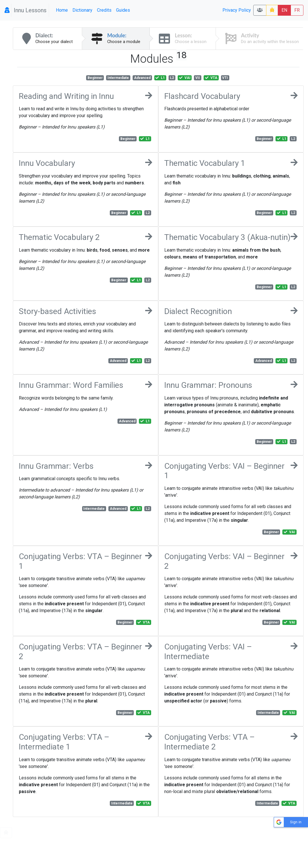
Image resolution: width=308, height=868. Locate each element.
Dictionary (82, 10)
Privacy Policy (237, 10)
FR (297, 10)
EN (284, 10)
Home (62, 10)
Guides (123, 10)
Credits (104, 10)
